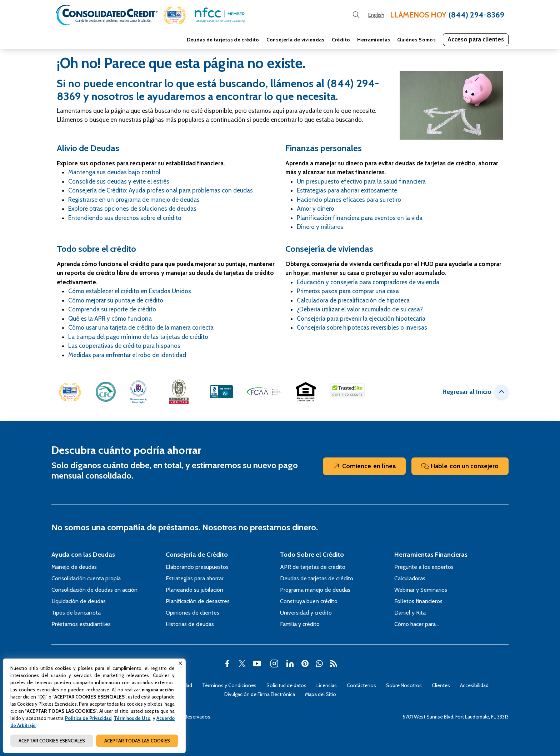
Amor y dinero (316, 209)
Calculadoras (410, 578)
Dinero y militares (320, 227)
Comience (364, 466)
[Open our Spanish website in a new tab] (376, 15)
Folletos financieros (418, 601)
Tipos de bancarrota (76, 613)
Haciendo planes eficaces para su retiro (349, 200)
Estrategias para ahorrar (195, 578)
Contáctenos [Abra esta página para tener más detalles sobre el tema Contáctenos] (361, 685)
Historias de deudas (190, 624)
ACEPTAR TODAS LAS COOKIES (137, 741)
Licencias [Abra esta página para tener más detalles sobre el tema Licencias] (327, 685)
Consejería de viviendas (296, 40)
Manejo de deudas (74, 567)
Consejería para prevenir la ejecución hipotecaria (361, 319)
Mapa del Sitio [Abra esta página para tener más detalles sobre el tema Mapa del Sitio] (321, 694)
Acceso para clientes (476, 39)
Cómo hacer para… (417, 624)
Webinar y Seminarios (421, 590)
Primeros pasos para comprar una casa (348, 291)
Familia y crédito (300, 624)
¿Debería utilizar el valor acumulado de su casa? (360, 309)
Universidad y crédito (306, 613)
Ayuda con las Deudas (83, 555)
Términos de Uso (132, 718)
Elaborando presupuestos (197, 567)
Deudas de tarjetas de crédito (223, 40)
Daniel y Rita (410, 613)
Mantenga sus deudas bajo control (114, 172)
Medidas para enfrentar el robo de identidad (127, 355)
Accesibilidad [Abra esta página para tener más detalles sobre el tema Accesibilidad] (474, 685)
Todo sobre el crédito (96, 249)
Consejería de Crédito (197, 555)
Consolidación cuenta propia (86, 578)
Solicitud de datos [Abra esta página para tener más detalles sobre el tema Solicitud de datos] (286, 685)
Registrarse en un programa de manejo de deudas (134, 200)
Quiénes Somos (416, 40)
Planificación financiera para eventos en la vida (360, 218)
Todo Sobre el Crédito (312, 555)
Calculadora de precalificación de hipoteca (353, 300)
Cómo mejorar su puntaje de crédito (116, 300)
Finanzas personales (324, 148)
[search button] (356, 15)
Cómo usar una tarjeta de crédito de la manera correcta (141, 327)
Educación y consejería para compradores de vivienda (368, 282)
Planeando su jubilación (194, 590)
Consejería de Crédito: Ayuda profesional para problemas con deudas (161, 190)
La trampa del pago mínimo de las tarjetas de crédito (138, 337)
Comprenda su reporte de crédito (112, 309)
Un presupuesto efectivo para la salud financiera (361, 181)
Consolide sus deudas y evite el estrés (119, 181)
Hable (460, 466)
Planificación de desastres (198, 601)
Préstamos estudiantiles (81, 624)
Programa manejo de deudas (315, 590)
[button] (175, 15)
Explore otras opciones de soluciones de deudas (132, 209)
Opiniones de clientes (192, 613)
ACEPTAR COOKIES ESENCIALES (52, 741)
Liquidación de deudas (79, 601)
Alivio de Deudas (88, 148)
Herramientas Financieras (431, 555)
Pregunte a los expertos (424, 567)
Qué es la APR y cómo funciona (110, 319)
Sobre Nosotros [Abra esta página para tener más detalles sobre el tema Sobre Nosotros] (404, 685)
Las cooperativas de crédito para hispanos (124, 346)
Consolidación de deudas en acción (94, 590)
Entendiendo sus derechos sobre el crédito (125, 218)
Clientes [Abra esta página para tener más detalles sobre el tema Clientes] (441, 685)
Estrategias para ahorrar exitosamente (347, 190)
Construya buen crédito (309, 601)
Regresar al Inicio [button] (476, 392)
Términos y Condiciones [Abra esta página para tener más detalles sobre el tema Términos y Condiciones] (229, 685)
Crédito (341, 40)
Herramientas (374, 40)
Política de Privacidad (88, 718)
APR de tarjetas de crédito (313, 567)
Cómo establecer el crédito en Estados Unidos (130, 291)
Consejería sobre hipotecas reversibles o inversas (362, 327)
